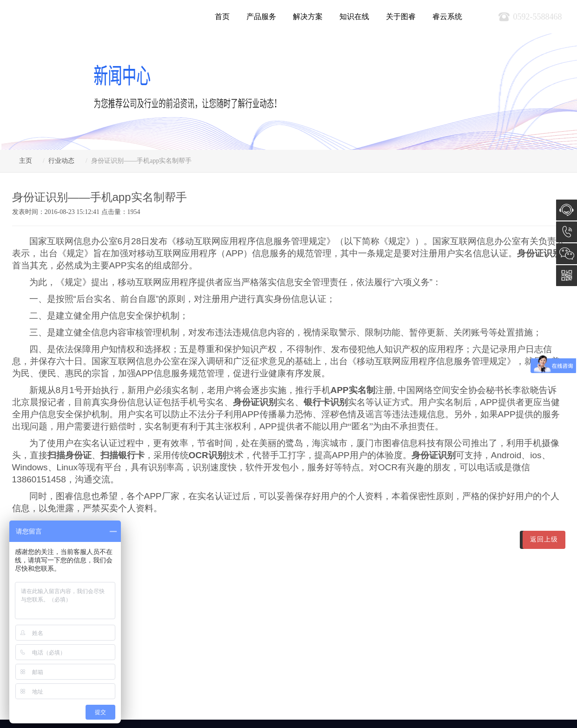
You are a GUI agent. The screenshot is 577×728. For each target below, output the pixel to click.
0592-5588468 (567, 232)
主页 (26, 161)
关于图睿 (401, 17)
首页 (222, 17)
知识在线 (354, 17)
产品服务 (261, 17)
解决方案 (308, 17)
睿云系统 (447, 17)
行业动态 (61, 161)
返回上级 (544, 539)
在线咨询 (567, 210)
